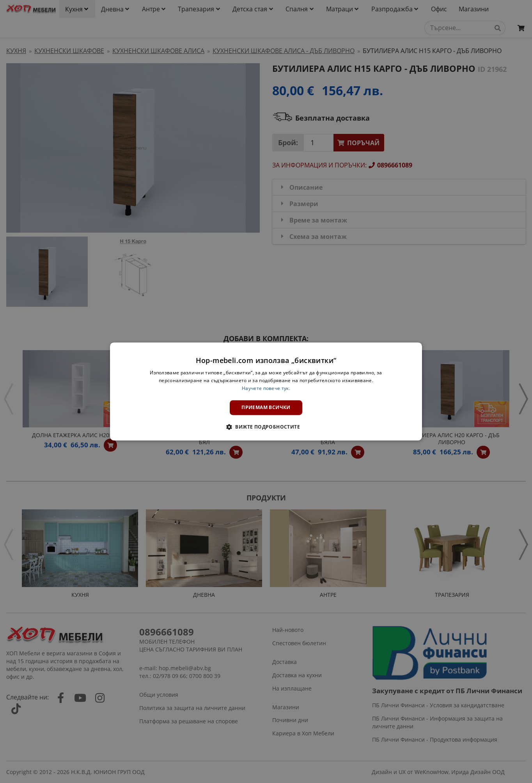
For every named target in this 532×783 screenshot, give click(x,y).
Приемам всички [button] (266, 407)
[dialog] (266, 391)
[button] (266, 427)
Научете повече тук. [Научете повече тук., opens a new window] (266, 388)
